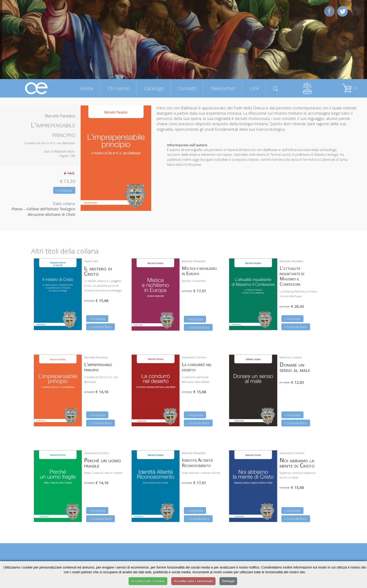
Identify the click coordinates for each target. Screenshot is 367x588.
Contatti (187, 88)
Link (255, 88)
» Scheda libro (101, 327)
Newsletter (223, 88)
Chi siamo (119, 88)
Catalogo (154, 88)
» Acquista (64, 190)
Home (87, 88)
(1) (350, 88)
